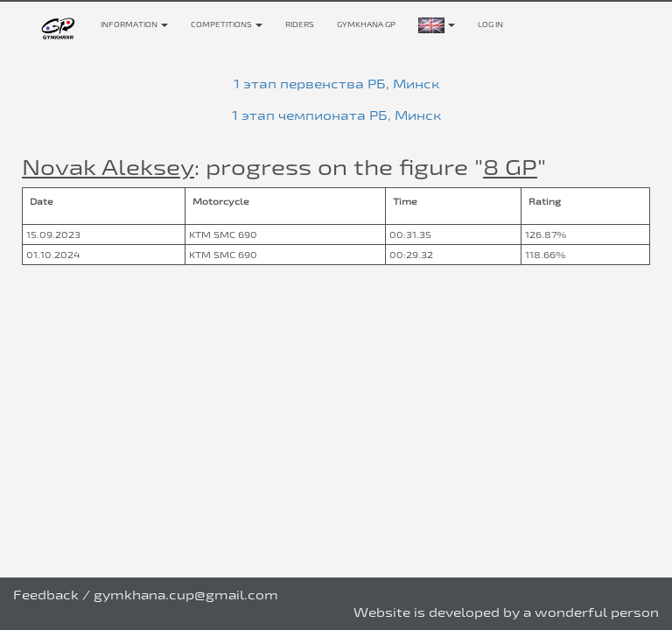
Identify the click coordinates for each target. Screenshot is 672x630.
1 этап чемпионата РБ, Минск (336, 115)
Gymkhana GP (366, 24)
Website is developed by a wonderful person (506, 612)
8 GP (510, 167)
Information (134, 24)
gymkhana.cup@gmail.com (186, 595)
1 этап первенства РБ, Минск (336, 84)
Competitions (227, 24)
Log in (490, 24)
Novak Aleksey (108, 167)
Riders (300, 24)
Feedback (46, 595)
